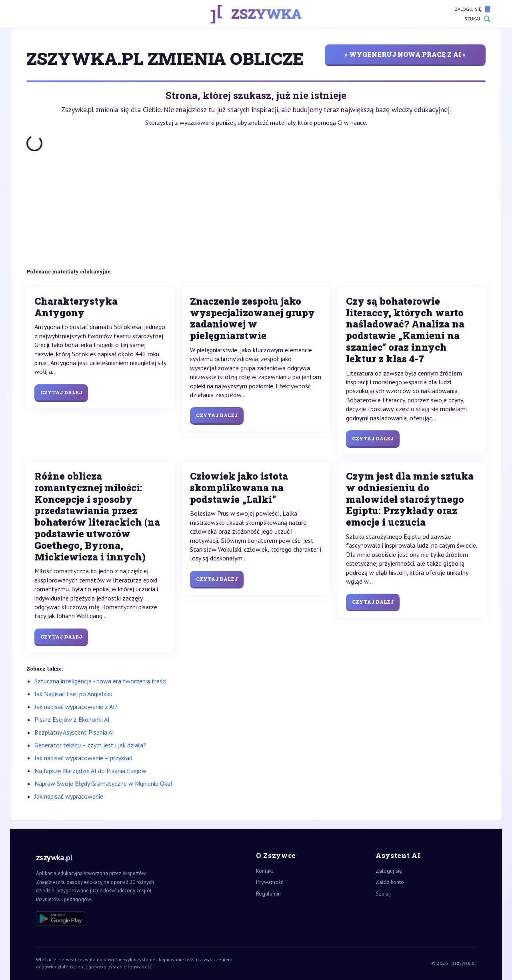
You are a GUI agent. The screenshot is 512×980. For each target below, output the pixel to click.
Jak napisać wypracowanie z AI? (76, 707)
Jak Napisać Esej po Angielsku (73, 694)
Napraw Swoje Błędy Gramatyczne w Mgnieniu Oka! (103, 783)
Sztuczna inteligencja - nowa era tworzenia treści (100, 681)
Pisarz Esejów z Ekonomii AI (72, 719)
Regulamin (268, 894)
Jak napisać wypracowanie (69, 796)
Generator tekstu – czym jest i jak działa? (90, 745)
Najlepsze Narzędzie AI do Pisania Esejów (90, 771)
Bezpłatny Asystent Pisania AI (74, 732)
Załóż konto (390, 882)
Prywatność (270, 882)
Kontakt (265, 871)
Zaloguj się (472, 9)
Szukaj (477, 19)
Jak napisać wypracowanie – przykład (83, 758)
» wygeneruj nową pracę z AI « (405, 54)
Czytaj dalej (61, 392)
